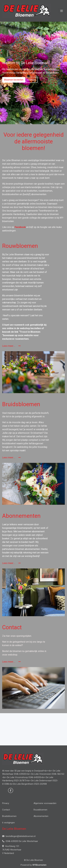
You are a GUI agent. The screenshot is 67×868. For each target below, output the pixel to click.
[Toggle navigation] (62, 11)
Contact (32, 80)
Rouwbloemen (40, 810)
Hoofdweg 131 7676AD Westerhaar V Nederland (12, 850)
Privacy (6, 803)
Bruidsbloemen (9, 816)
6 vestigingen (8, 823)
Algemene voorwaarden (45, 803)
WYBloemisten (39, 865)
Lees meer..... (11, 346)
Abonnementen (41, 816)
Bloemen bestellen (14, 80)
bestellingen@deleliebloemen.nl (19, 836)
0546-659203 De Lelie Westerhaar (20, 841)
